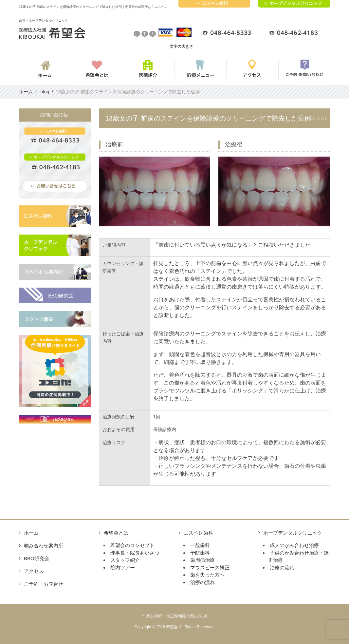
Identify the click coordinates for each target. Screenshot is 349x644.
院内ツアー (123, 568)
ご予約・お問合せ (44, 584)
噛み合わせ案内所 (44, 546)
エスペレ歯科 (198, 533)
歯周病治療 (202, 560)
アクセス (34, 571)
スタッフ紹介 (125, 560)
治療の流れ (202, 582)
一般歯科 (200, 545)
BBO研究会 (37, 558)
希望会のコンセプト (132, 545)
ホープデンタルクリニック (293, 533)
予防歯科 (200, 553)
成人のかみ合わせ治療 (294, 545)
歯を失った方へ (207, 575)
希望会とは (116, 533)
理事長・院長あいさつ (135, 553)
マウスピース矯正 (210, 568)
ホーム (31, 533)
